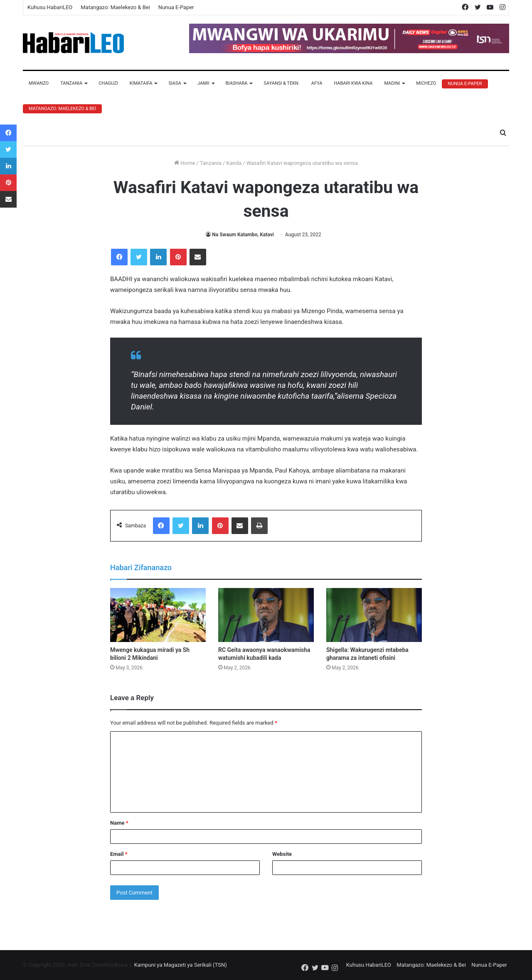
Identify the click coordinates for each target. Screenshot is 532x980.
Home (185, 163)
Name (119, 823)
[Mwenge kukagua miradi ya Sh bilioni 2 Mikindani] (158, 615)
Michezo (426, 83)
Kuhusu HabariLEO (50, 7)
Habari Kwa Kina (353, 83)
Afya (317, 83)
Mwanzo (39, 83)
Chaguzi (108, 83)
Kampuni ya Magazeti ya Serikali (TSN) (181, 965)
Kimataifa (141, 83)
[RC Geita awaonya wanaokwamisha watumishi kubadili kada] (266, 615)
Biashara (237, 83)
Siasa (175, 83)
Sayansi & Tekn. (281, 83)
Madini (392, 83)
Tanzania (71, 83)
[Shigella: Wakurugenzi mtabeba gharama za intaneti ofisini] (374, 615)
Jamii (203, 83)
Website (282, 854)
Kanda (234, 163)
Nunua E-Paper (176, 7)
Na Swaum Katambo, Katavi (243, 235)
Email (119, 854)
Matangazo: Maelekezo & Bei (115, 7)
